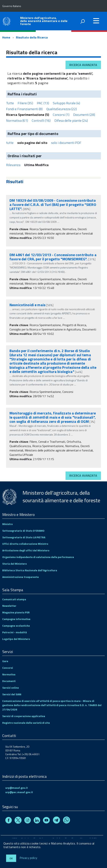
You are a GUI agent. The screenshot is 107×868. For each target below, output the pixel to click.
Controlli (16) (41, 120)
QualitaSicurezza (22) (62, 109)
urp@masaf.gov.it (17, 788)
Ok (11, 858)
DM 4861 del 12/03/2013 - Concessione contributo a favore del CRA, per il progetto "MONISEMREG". (53, 257)
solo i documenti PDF (66, 143)
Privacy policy (28, 858)
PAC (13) (43, 103)
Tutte (10, 103)
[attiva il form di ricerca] (82, 21)
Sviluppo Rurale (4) (66, 103)
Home (6, 37)
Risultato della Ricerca (32, 37)
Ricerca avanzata (83, 65)
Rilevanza (13, 165)
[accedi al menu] (96, 21)
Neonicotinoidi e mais (27, 305)
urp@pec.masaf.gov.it (19, 792)
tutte (10, 143)
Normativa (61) (17, 120)
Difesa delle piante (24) (71, 120)
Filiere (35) (25, 103)
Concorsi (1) (61, 115)
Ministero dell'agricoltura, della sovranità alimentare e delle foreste (44, 21)
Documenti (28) (84, 115)
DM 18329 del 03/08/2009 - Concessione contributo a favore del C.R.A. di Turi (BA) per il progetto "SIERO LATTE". (53, 204)
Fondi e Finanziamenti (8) (24, 109)
